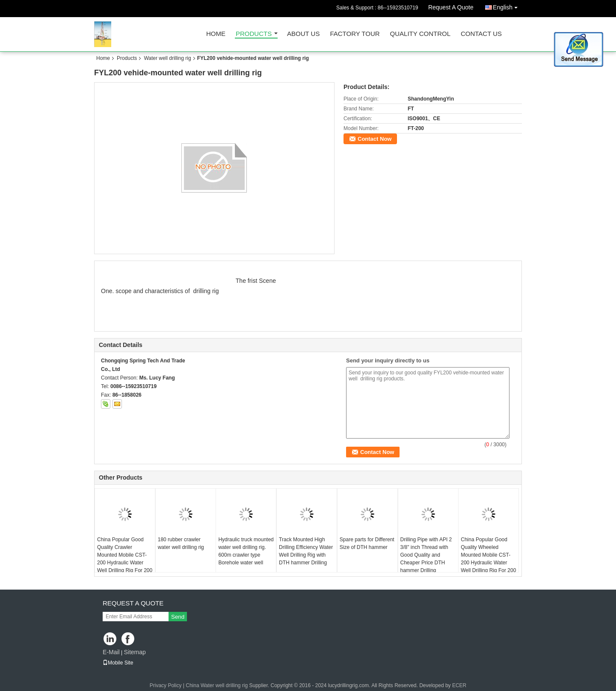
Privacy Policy (166, 685)
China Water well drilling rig (217, 685)
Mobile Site (118, 663)
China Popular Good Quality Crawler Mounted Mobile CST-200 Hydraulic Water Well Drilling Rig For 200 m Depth (125, 559)
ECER (459, 685)
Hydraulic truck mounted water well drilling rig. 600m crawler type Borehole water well (246, 551)
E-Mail (111, 652)
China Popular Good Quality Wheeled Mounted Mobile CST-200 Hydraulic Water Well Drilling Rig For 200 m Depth (488, 559)
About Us (303, 34)
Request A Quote (451, 7)
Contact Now (375, 139)
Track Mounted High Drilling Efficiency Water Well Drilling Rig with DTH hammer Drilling (306, 551)
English (507, 6)
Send (178, 617)
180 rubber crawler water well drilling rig (181, 543)
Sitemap (135, 652)
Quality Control (420, 34)
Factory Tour (355, 34)
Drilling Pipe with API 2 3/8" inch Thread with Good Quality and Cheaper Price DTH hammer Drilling (426, 555)
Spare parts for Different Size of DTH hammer (367, 543)
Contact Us (481, 34)
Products (254, 34)
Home (216, 34)
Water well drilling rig (167, 58)
